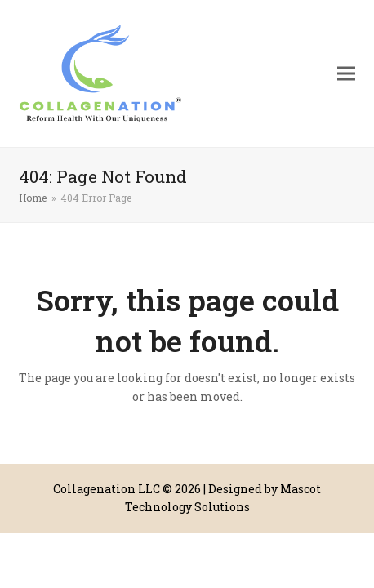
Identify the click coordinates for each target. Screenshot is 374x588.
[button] (346, 74)
